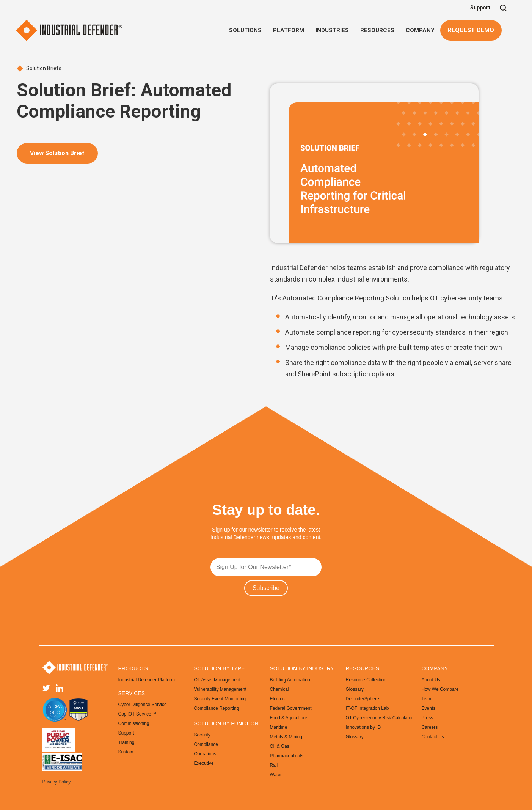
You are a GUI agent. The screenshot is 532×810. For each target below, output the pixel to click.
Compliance (206, 744)
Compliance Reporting (217, 708)
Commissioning (134, 723)
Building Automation (290, 680)
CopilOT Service (137, 714)
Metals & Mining (286, 737)
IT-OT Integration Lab (367, 708)
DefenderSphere (363, 699)
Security (202, 735)
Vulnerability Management (220, 689)
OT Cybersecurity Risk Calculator (379, 718)
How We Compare (440, 689)
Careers (430, 727)
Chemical (279, 689)
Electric (277, 699)
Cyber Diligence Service (143, 705)
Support (480, 8)
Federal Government (291, 708)
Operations (205, 754)
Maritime (279, 727)
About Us (431, 680)
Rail (274, 765)
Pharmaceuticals (287, 756)
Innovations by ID (363, 727)
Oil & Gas (280, 746)
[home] (69, 30)
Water (276, 775)
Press (428, 718)
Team (427, 699)
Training (126, 742)
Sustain (126, 752)
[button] (245, 30)
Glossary (355, 689)
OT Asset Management (217, 680)
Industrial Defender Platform (147, 680)
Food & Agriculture (289, 718)
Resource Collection (366, 680)
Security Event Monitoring (220, 699)
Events (429, 708)
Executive (204, 763)
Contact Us (433, 737)
